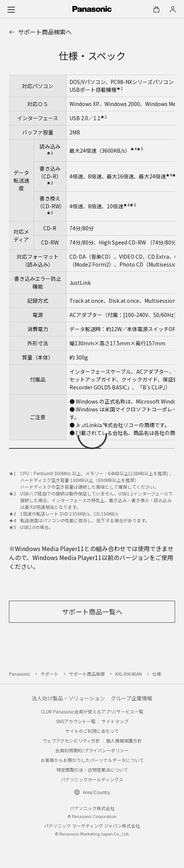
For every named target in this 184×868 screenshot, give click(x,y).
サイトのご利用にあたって (92, 731)
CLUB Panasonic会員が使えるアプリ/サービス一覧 (92, 711)
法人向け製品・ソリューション (68, 698)
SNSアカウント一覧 (76, 721)
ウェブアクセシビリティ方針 (71, 741)
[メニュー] (11, 9)
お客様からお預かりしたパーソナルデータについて (92, 760)
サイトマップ (115, 721)
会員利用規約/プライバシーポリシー (92, 750)
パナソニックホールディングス (92, 779)
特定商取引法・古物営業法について (92, 770)
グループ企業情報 (132, 698)
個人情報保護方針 (124, 741)
